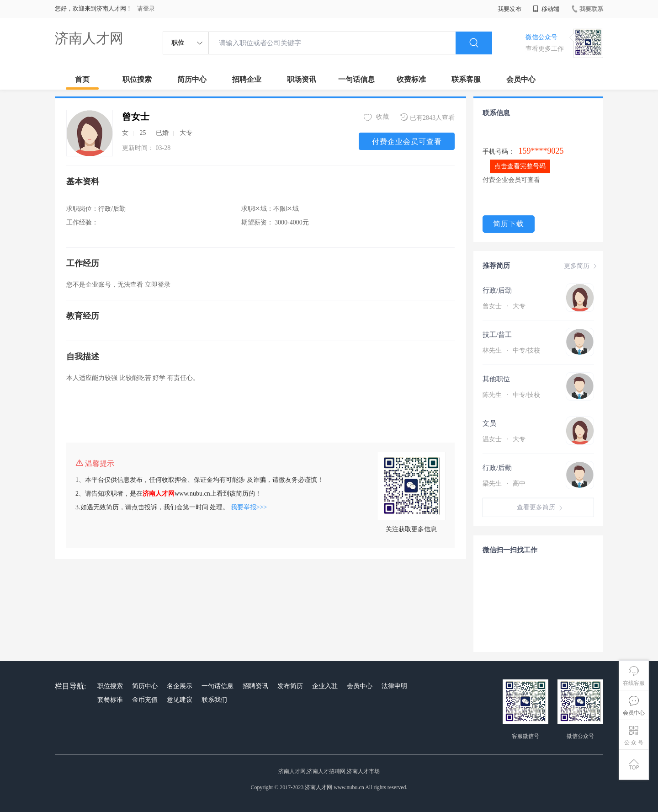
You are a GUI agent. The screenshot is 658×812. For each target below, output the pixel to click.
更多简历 (581, 266)
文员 (489, 423)
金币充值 (145, 700)
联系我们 (214, 700)
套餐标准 (110, 700)
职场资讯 (302, 79)
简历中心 (192, 79)
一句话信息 (356, 79)
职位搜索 (137, 79)
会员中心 (521, 79)
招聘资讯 (255, 686)
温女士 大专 (504, 439)
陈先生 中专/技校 (511, 395)
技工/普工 (497, 335)
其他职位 (496, 379)
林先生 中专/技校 (511, 350)
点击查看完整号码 (520, 166)
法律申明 (394, 686)
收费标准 (411, 79)
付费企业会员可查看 (407, 142)
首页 (82, 79)
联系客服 (466, 79)
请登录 (146, 8)
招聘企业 (247, 79)
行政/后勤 (497, 290)
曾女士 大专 (504, 306)
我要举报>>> (249, 507)
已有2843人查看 (427, 117)
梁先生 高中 (504, 483)
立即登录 (158, 285)
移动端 (546, 9)
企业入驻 (325, 686)
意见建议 (180, 700)
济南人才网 (89, 38)
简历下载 (509, 224)
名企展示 (180, 686)
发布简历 (290, 686)
